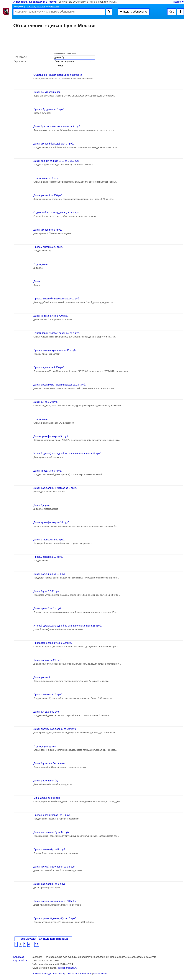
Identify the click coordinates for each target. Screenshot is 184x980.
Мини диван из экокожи (47, 798)
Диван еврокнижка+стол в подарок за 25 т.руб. (60, 385)
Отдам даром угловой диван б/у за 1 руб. (57, 333)
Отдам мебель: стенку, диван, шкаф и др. (57, 213)
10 (37, 944)
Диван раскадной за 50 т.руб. (50, 574)
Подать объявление (133, 12)
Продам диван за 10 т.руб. (48, 557)
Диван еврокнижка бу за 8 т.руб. (51, 832)
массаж (31, 7)
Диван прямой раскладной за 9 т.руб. (54, 867)
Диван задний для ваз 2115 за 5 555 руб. (56, 161)
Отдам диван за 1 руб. (46, 178)
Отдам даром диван (45, 746)
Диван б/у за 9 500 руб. (46, 712)
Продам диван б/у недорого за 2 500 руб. (57, 299)
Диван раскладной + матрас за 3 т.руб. (55, 488)
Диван (37, 281)
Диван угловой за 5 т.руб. (48, 230)
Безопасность (100, 974)
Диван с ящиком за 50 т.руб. (49, 540)
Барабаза (19, 957)
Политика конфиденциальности (48, 974)
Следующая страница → (55, 939)
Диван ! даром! (42, 505)
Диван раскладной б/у (46, 781)
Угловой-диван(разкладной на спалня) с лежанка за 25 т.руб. (68, 454)
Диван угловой (42, 677)
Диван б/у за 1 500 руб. (46, 591)
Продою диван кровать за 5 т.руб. (52, 815)
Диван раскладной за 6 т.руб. (50, 884)
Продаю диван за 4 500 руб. (49, 367)
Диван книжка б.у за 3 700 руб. (51, 316)
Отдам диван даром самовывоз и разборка (58, 75)
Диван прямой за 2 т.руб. (47, 608)
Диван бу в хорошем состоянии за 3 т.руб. (57, 126)
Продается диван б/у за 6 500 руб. (53, 643)
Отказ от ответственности (79, 974)
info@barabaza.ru (67, 968)
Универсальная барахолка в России (35, 2)
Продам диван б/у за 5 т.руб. (49, 849)
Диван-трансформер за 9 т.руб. (51, 436)
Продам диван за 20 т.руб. (48, 247)
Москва (178, 2)
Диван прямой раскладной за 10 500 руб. (57, 901)
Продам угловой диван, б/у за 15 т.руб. (55, 918)
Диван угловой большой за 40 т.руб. (54, 144)
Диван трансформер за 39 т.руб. (52, 522)
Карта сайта (20, 961)
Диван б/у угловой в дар (47, 92)
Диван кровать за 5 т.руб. (48, 471)
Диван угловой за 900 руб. (48, 195)
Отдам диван (41, 264)
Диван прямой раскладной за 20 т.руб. (55, 729)
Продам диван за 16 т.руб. (48, 695)
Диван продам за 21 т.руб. (48, 660)
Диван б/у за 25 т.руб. (46, 402)
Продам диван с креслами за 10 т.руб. (55, 350)
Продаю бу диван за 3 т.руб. (49, 109)
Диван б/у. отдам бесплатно (49, 763)
